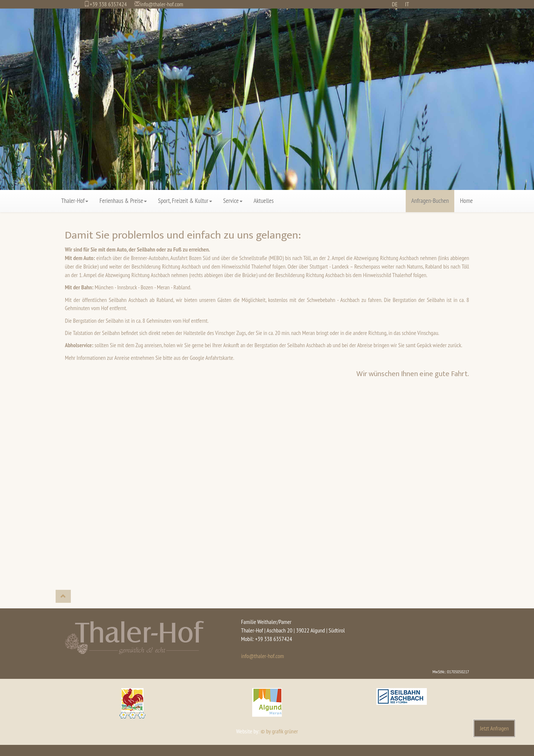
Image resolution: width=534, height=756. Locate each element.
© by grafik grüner (279, 731)
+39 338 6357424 (108, 4)
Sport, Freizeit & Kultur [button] (185, 201)
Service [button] (233, 201)
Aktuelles (264, 201)
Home (466, 201)
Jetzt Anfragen (494, 728)
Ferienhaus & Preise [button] (123, 201)
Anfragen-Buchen (430, 201)
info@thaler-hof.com (162, 4)
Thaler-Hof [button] (75, 201)
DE (395, 4)
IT (407, 4)
